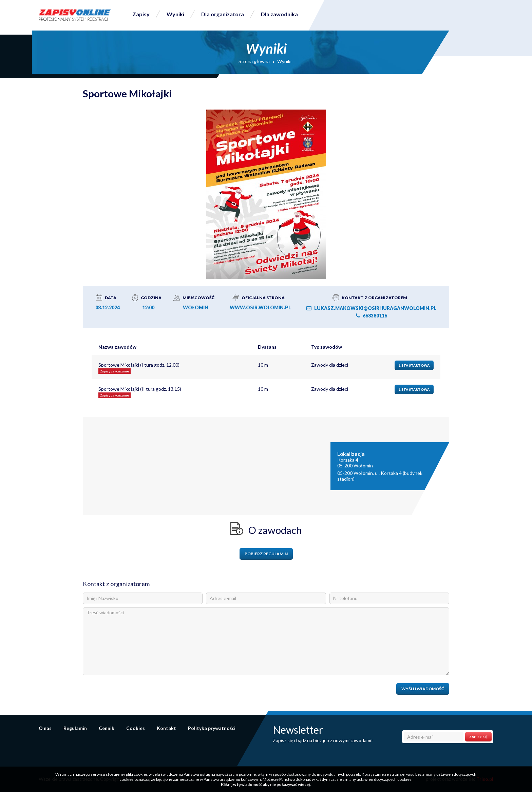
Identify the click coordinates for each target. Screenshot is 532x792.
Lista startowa (414, 365)
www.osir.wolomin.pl (260, 307)
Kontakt (166, 728)
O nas (45, 728)
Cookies (136, 728)
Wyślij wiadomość (423, 689)
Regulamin (75, 728)
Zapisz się (478, 737)
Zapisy (141, 14)
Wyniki (175, 14)
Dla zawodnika (279, 14)
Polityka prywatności (212, 728)
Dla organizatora (223, 14)
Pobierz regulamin (266, 554)
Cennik (107, 728)
